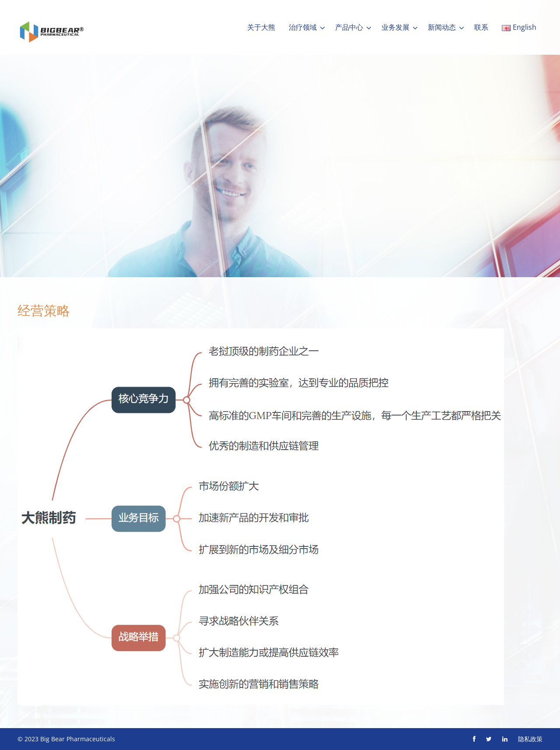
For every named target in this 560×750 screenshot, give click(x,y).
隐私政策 (530, 739)
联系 (481, 27)
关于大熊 (261, 27)
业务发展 (395, 27)
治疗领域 (303, 27)
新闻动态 (442, 27)
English (519, 27)
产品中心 (349, 27)
